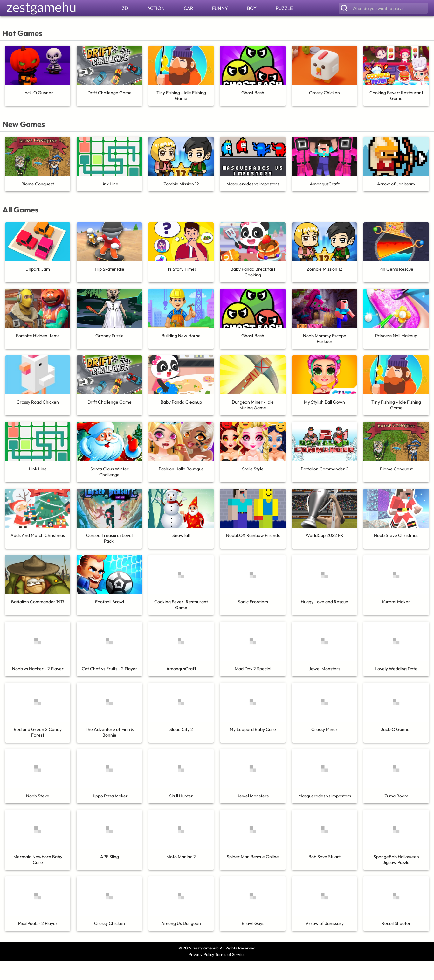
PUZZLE (284, 8)
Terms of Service (230, 954)
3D (125, 8)
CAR (188, 8)
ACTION (156, 8)
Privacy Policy (201, 954)
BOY (252, 8)
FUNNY (220, 8)
